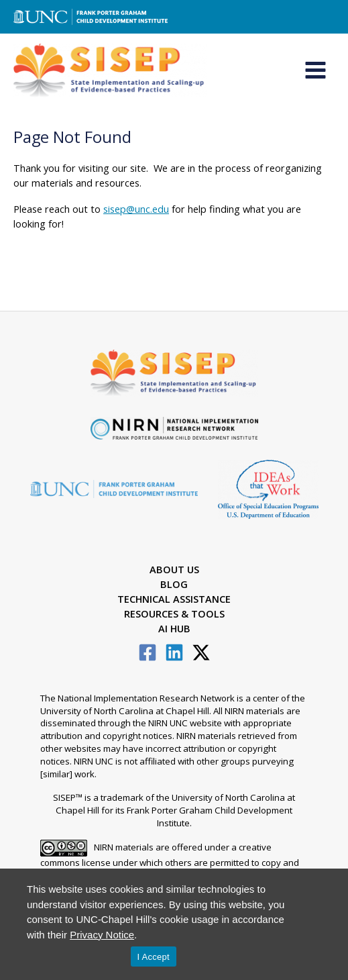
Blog (174, 584)
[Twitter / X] (201, 652)
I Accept (154, 957)
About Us (174, 570)
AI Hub (174, 628)
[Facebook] (148, 652)
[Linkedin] (174, 652)
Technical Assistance (174, 599)
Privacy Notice (102, 935)
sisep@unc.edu (136, 209)
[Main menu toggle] (315, 71)
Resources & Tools (174, 614)
